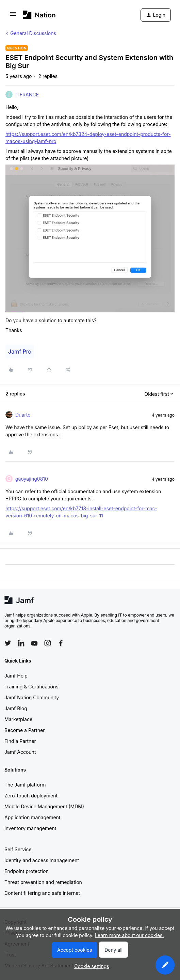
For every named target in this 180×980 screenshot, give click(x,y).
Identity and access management (42, 860)
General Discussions (33, 33)
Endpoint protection (27, 871)
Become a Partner (24, 730)
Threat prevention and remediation (43, 882)
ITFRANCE (27, 95)
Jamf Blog (16, 708)
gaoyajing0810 (32, 479)
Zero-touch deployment (31, 796)
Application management (32, 817)
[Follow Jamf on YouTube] (34, 643)
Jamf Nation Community (32, 697)
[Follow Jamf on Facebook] (61, 643)
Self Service (18, 849)
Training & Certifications (31, 687)
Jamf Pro (20, 352)
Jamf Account (20, 752)
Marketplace (18, 719)
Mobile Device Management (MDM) (44, 806)
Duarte (23, 415)
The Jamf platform (25, 785)
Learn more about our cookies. (129, 935)
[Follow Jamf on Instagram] (48, 643)
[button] (13, 16)
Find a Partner (20, 741)
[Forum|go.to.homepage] (39, 15)
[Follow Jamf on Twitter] (8, 643)
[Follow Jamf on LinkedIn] (21, 643)
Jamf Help (16, 676)
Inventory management (30, 828)
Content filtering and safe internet (42, 893)
